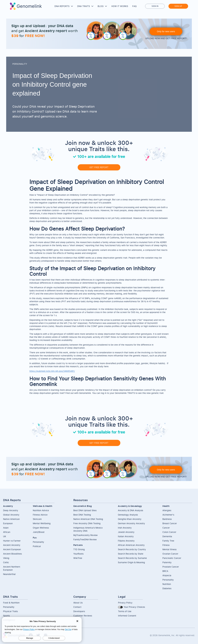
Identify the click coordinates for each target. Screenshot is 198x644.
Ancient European (12, 549)
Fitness (166, 545)
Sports (6, 616)
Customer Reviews (83, 616)
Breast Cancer (170, 523)
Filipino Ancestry (126, 541)
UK (5, 536)
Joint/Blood (39, 532)
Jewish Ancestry (126, 532)
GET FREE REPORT (99, 167)
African (7, 532)
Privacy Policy (125, 603)
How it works (120, 6)
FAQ (134, 6)
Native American (11, 519)
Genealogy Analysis (128, 515)
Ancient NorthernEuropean (12, 568)
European (8, 523)
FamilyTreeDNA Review (85, 539)
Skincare (37, 519)
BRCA (165, 571)
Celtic (6, 562)
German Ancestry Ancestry (131, 523)
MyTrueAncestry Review (85, 535)
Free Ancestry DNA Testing (87, 523)
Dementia (167, 536)
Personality (38, 542)
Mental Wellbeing (42, 523)
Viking (6, 558)
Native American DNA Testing (88, 519)
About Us (78, 603)
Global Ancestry (11, 515)
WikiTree (78, 558)
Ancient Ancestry (12, 545)
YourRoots (78, 554)
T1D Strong (79, 549)
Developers (79, 611)
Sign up (178, 6)
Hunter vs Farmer (12, 541)
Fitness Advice (40, 515)
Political (37, 546)
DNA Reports (62, 6)
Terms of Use (125, 611)
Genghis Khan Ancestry (130, 519)
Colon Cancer (169, 532)
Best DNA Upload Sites (85, 510)
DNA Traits (84, 6)
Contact (77, 607)
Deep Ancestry (11, 510)
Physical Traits (10, 611)
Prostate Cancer (171, 567)
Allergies (167, 510)
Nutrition (167, 584)
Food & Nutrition (11, 603)
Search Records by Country (132, 549)
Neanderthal (9, 574)
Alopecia (167, 575)
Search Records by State (131, 554)
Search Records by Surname (132, 558)
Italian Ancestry (126, 536)
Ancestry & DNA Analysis (130, 510)
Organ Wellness (41, 528)
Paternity (167, 562)
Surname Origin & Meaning (131, 562)
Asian (6, 528)
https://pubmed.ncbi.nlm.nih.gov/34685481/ (52, 371)
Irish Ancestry (125, 528)
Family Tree (168, 541)
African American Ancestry (131, 545)
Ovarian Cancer (170, 554)
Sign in (155, 6)
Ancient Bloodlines (12, 554)
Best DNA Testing (82, 515)
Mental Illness (169, 549)
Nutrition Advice (41, 510)
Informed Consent (127, 616)
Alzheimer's (168, 515)
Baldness (167, 519)
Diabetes (167, 588)
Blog (101, 6)
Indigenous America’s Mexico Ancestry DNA (88, 529)
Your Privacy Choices (131, 607)
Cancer (166, 528)
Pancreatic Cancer (172, 558)
